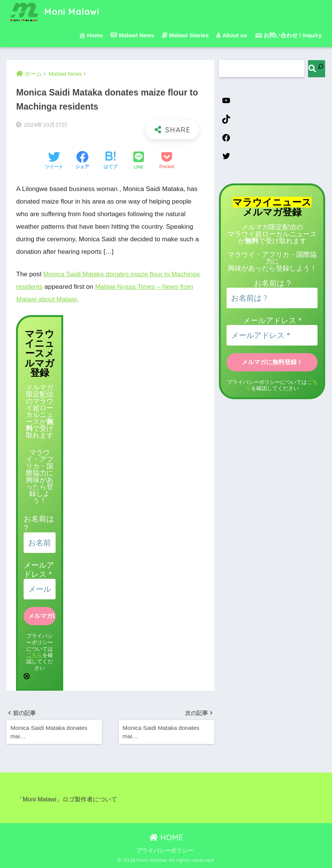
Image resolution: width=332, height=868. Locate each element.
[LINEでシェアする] (139, 161)
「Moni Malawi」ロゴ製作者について (67, 799)
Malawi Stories (185, 35)
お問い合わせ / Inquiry (288, 35)
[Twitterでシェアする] (54, 161)
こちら (34, 655)
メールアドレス (272, 320)
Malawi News (132, 35)
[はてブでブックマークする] (110, 161)
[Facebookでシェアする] (82, 161)
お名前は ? (272, 283)
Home (91, 35)
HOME (166, 837)
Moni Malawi (54, 12)
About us (232, 35)
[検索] (317, 69)
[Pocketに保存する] (167, 161)
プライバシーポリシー (165, 850)
